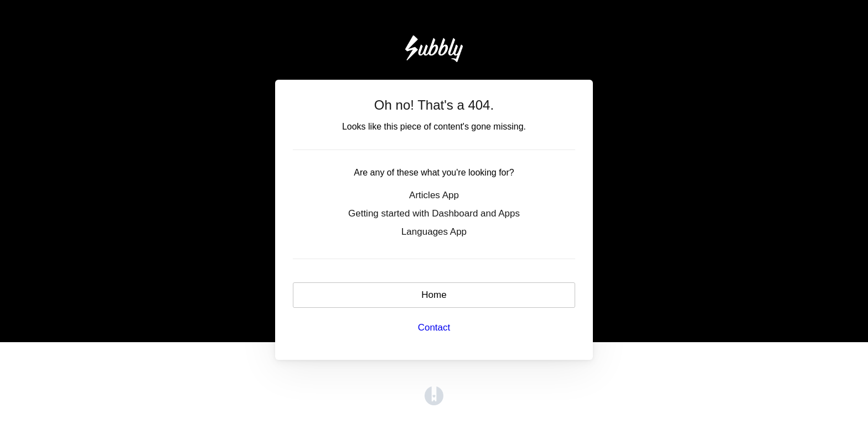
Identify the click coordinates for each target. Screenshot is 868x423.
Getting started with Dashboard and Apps (434, 213)
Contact (434, 327)
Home (434, 295)
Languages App (434, 232)
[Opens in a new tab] (434, 396)
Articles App (434, 195)
